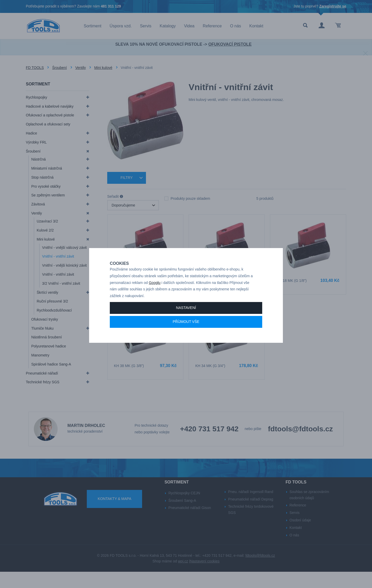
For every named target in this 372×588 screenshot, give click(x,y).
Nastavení (186, 322)
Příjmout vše (186, 336)
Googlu (155, 297)
